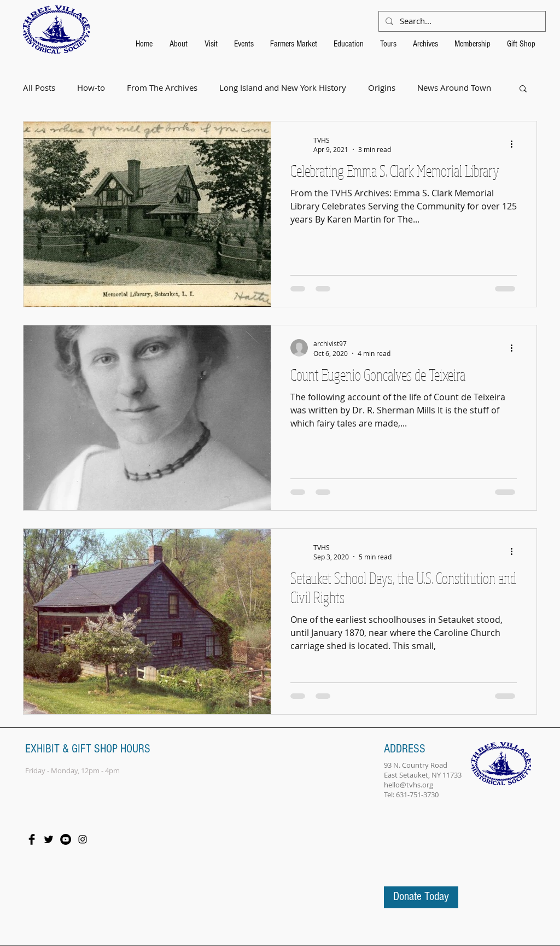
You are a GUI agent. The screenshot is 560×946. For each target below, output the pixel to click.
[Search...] (461, 21)
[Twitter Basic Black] (49, 839)
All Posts (39, 88)
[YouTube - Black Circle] (66, 839)
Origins (382, 88)
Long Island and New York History (283, 88)
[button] (523, 89)
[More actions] (515, 144)
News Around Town (454, 88)
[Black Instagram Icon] (83, 839)
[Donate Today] (421, 897)
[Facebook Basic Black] (32, 839)
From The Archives (162, 88)
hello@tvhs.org (409, 785)
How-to (91, 88)
